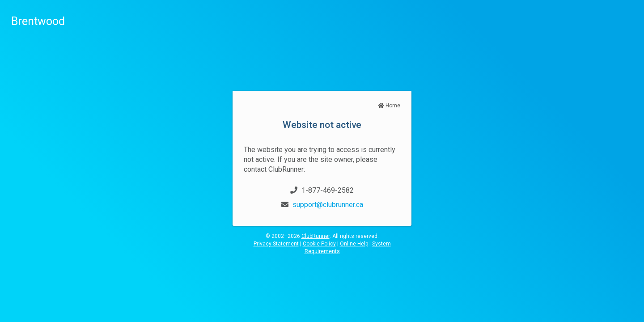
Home (389, 106)
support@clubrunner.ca (328, 205)
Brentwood (38, 21)
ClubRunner (316, 236)
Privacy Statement (276, 244)
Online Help (354, 244)
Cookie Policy (319, 244)
